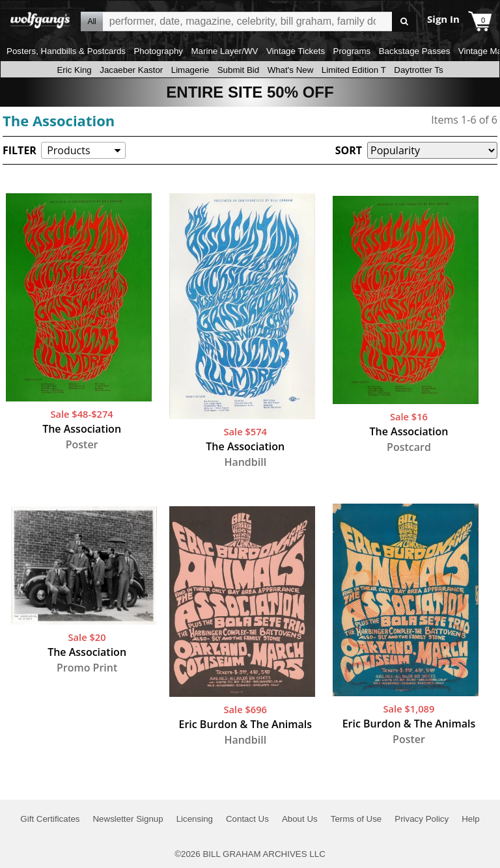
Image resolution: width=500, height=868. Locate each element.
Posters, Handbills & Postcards (66, 51)
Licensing (195, 819)
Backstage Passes (415, 51)
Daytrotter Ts (418, 70)
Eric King (74, 70)
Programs (352, 51)
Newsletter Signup (128, 819)
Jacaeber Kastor (131, 70)
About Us (300, 819)
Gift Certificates (50, 819)
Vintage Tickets (296, 51)
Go (404, 22)
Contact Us (247, 819)
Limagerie (190, 70)
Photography (158, 51)
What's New (291, 70)
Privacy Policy (422, 819)
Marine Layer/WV (224, 51)
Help (470, 819)
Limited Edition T (354, 70)
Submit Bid (238, 70)
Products (68, 150)
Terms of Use (356, 819)
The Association (59, 120)
